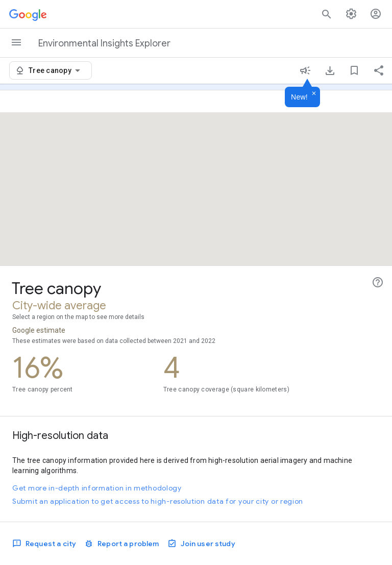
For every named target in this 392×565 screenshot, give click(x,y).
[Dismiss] (314, 94)
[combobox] (56, 70)
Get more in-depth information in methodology (97, 488)
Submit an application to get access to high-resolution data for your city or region (158, 501)
